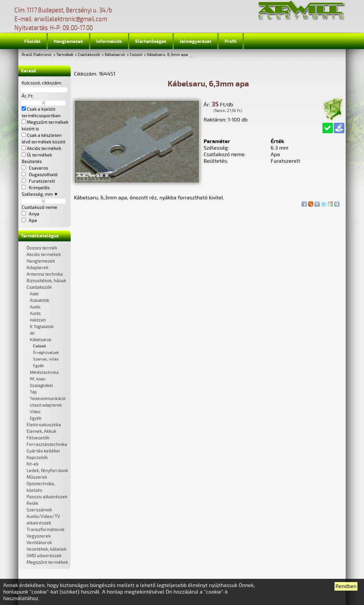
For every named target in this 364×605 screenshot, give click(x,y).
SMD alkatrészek (44, 556)
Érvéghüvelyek (46, 353)
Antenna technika (45, 274)
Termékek (65, 55)
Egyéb (38, 366)
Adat (34, 294)
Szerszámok (39, 510)
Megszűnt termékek (47, 562)
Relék (32, 503)
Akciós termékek (44, 255)
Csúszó (136, 55)
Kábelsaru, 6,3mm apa (167, 55)
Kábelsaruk (115, 55)
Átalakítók (40, 301)
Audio (35, 307)
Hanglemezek (68, 41)
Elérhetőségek (151, 41)
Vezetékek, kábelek (46, 549)
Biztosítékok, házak (46, 281)
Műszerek (37, 477)
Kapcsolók (37, 458)
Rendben (346, 586)
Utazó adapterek (46, 405)
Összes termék (42, 248)
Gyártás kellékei (43, 451)
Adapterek (37, 268)
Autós (35, 314)
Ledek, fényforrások (47, 471)
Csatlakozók (89, 55)
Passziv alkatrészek (47, 497)
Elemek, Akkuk (41, 431)
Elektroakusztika (44, 425)
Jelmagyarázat (196, 41)
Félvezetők (38, 438)
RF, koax (38, 379)
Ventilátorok (39, 543)
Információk (109, 41)
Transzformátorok (45, 530)
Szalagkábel (41, 386)
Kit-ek (33, 464)
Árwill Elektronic (37, 55)
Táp (33, 392)
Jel (32, 333)
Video (35, 412)
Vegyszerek (39, 536)
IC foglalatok (42, 327)
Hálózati (38, 320)
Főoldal (32, 41)
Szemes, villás (46, 359)
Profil (231, 41)
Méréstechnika (44, 373)
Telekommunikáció (48, 399)
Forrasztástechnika (47, 444)
